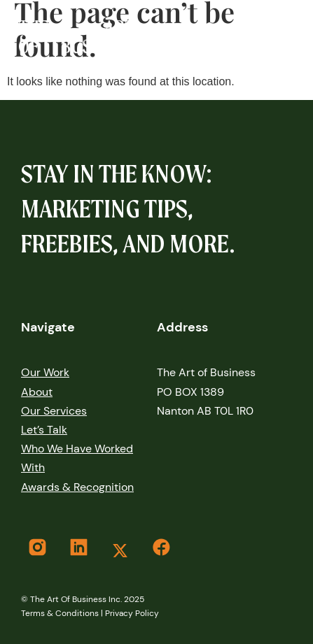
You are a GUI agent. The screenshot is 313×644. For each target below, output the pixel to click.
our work (45, 372)
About (37, 392)
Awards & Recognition (77, 487)
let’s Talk (44, 430)
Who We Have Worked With (77, 458)
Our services (54, 411)
